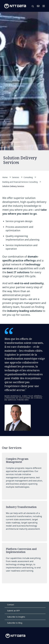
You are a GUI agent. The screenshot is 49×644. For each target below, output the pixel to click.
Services (16, 177)
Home (5, 177)
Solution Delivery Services (13, 186)
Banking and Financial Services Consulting (20, 182)
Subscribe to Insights (16, 617)
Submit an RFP (13, 611)
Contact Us (38, 6)
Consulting (28, 177)
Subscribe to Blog (15, 623)
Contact (11, 605)
